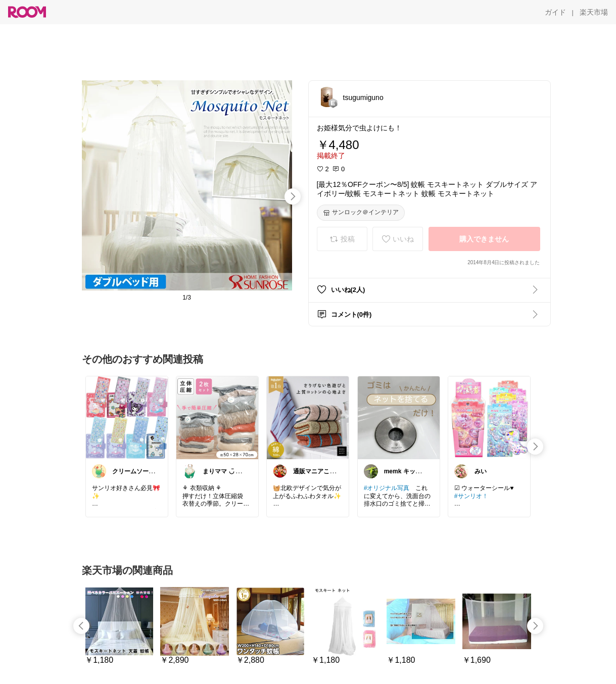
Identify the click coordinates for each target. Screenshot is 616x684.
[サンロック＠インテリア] (361, 213)
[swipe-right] (293, 197)
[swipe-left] (81, 626)
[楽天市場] (594, 12)
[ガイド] (555, 12)
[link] (127, 417)
